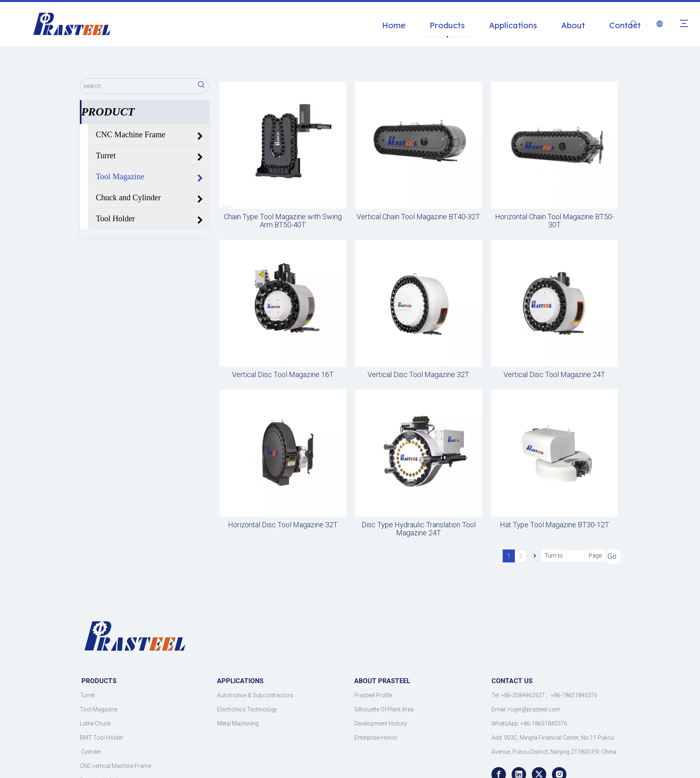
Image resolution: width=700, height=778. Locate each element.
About (573, 25)
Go (612, 556)
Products (447, 25)
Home (394, 25)
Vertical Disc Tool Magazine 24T (554, 375)
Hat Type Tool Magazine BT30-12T (555, 525)
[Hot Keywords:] (201, 86)
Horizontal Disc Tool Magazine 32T (283, 525)
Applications (513, 25)
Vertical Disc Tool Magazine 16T (283, 375)
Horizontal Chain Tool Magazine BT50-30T (555, 221)
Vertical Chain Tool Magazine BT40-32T (418, 217)
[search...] (137, 86)
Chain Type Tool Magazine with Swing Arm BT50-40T (283, 221)
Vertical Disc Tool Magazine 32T (418, 375)
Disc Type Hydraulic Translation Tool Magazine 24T (419, 529)
